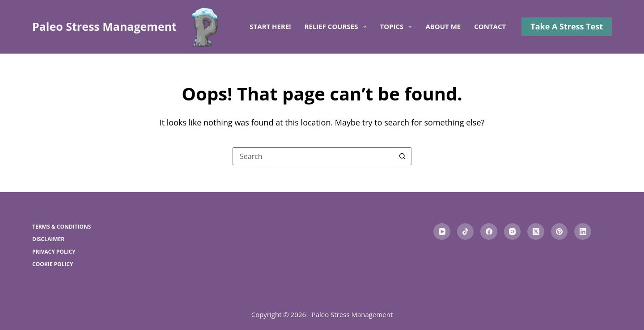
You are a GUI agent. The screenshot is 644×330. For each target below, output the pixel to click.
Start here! (270, 26)
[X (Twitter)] (536, 232)
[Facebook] (489, 232)
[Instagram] (513, 232)
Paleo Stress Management (104, 26)
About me (443, 26)
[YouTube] (442, 232)
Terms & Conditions (61, 227)
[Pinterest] (559, 232)
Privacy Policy (54, 252)
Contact (490, 26)
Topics (398, 27)
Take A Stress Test (567, 26)
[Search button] (402, 156)
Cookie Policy (53, 264)
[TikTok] (466, 232)
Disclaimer (48, 239)
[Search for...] (313, 156)
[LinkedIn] (583, 232)
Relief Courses (337, 27)
